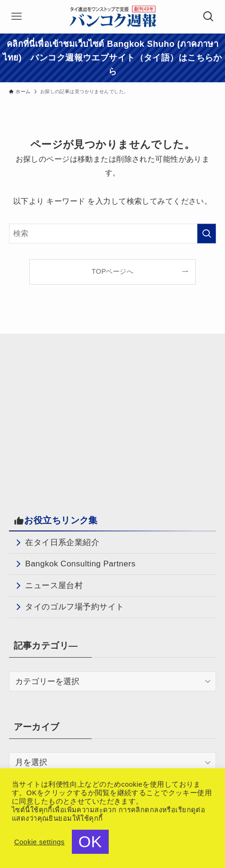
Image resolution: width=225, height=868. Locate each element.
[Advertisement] (88, 416)
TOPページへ (112, 271)
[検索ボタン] (208, 17)
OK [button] (90, 842)
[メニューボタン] (17, 17)
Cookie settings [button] (39, 842)
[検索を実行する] (207, 234)
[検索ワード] (112, 234)
